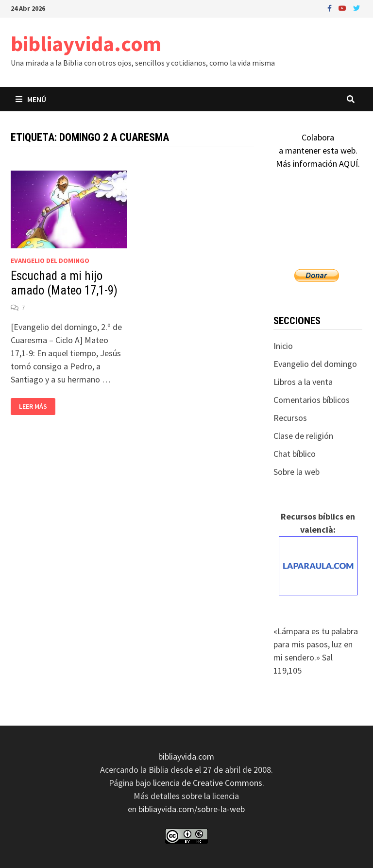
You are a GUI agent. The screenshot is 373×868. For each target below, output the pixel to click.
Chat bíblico (295, 454)
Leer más (34, 407)
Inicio (283, 346)
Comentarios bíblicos (312, 400)
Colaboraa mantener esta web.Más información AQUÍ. (318, 150)
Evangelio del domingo (50, 260)
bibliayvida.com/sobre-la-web (192, 809)
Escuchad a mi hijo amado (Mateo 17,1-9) (64, 283)
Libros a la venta (303, 382)
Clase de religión (303, 436)
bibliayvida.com (86, 43)
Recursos (290, 418)
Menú (31, 99)
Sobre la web (297, 472)
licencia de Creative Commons (208, 783)
